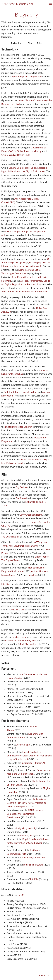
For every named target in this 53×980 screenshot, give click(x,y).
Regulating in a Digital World (28, 266)
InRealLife (33, 575)
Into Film (6, 584)
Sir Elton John (11, 392)
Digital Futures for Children (19, 427)
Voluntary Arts (26, 836)
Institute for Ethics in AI (33, 763)
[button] (50, 4)
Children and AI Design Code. (16, 155)
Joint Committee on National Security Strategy (24, 292)
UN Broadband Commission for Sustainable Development (25, 814)
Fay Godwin (22, 487)
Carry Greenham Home (31, 515)
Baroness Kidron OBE (18, 4)
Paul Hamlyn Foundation (34, 857)
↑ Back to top (43, 975)
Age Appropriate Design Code (27, 77)
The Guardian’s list (10, 537)
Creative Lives (19, 637)
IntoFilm (34, 879)
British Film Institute (28, 644)
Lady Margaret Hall (26, 828)
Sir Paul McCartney (28, 392)
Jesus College (23, 745)
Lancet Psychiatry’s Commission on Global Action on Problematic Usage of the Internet (29, 756)
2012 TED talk (17, 610)
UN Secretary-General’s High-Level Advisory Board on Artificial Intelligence (27, 803)
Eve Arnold (21, 498)
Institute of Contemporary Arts (20, 641)
